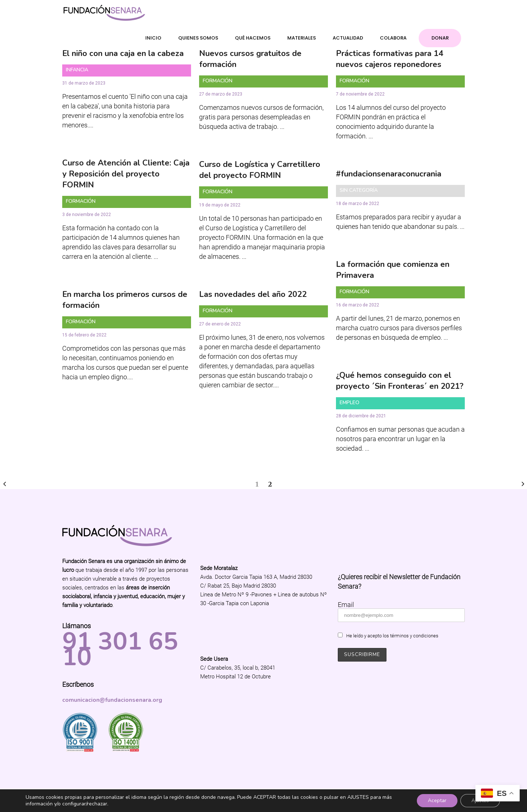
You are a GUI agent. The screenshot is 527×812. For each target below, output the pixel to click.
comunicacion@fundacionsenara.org (112, 700)
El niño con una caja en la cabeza (123, 53)
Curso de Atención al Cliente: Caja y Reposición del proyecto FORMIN (126, 174)
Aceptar (437, 800)
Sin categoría (359, 190)
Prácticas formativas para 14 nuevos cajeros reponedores (390, 59)
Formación (218, 81)
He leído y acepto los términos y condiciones (392, 636)
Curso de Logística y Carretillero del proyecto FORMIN (260, 170)
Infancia (77, 70)
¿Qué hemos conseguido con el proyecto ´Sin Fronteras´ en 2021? (400, 381)
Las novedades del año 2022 (253, 294)
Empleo (350, 403)
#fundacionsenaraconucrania (389, 174)
